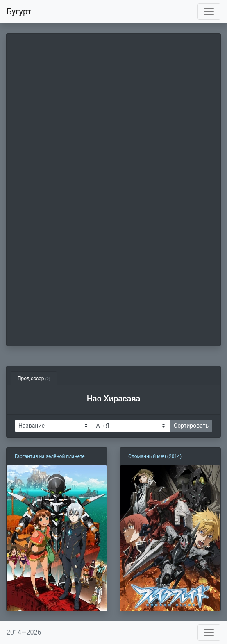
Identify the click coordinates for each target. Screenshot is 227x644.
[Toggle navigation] (209, 11)
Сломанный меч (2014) (155, 456)
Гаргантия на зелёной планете (50, 456)
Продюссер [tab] (34, 379)
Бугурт (19, 11)
